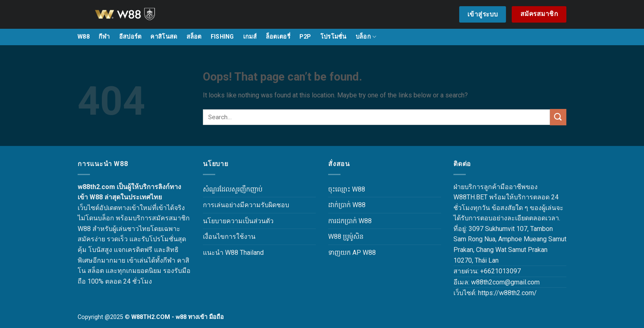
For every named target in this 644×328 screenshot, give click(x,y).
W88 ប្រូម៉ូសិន (346, 237)
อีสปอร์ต (130, 37)
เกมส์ (250, 37)
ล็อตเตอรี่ (278, 37)
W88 (84, 37)
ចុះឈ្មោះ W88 (347, 189)
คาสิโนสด (164, 37)
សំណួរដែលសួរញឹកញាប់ (233, 189)
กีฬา (104, 37)
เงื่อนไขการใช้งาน (229, 237)
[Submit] (558, 117)
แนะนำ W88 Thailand (233, 253)
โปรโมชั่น (333, 37)
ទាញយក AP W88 (352, 253)
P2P (305, 37)
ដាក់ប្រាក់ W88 (347, 205)
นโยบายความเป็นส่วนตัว (238, 221)
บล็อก (366, 37)
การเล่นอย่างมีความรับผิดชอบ (246, 205)
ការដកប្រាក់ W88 (350, 221)
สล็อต (194, 37)
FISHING (222, 37)
